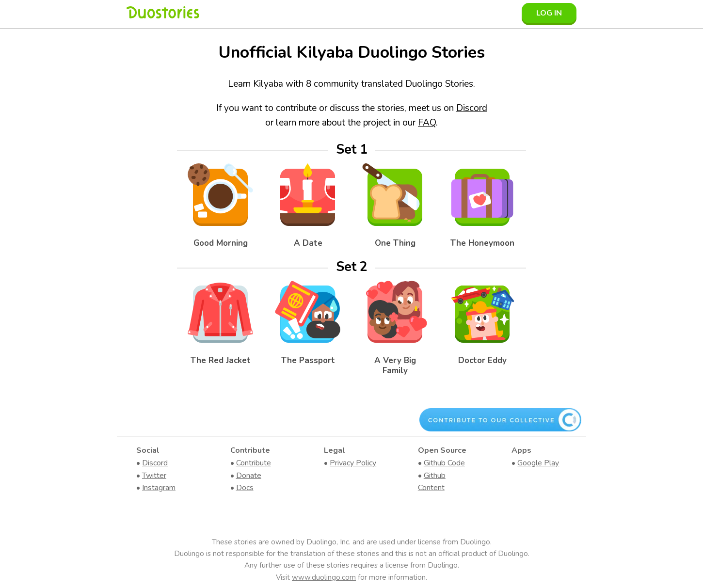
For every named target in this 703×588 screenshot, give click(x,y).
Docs (245, 488)
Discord (472, 108)
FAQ (427, 123)
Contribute (254, 463)
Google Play (538, 463)
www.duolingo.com (324, 577)
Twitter (154, 476)
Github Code (444, 463)
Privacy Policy (353, 463)
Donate (249, 476)
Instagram (159, 488)
